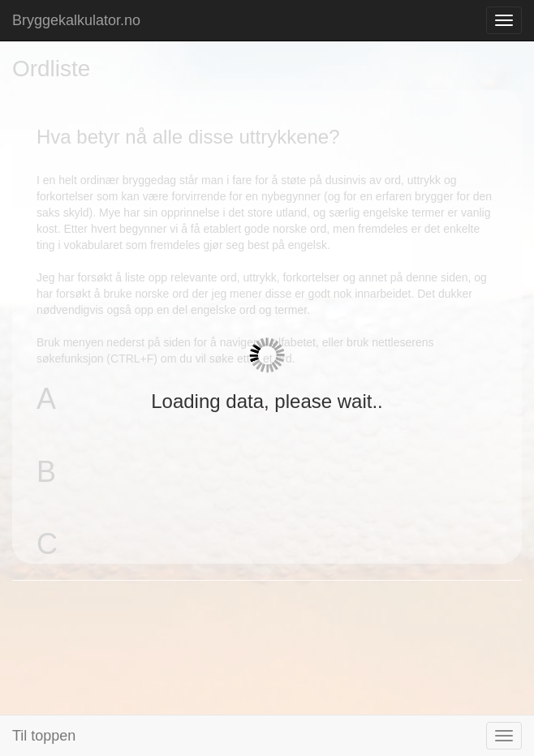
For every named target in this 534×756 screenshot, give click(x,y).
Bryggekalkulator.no (76, 20)
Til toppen (44, 736)
